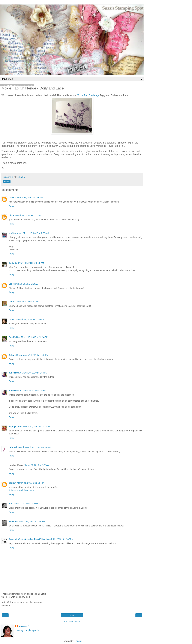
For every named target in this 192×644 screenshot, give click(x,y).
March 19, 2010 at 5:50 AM (31, 263)
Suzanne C (24, 626)
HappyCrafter (16, 426)
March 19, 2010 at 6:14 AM (26, 284)
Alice (12, 215)
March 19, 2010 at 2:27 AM (28, 215)
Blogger (78, 641)
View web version (72, 621)
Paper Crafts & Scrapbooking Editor (27, 539)
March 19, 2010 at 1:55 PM (34, 373)
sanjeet (12, 483)
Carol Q (13, 319)
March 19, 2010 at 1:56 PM (34, 391)
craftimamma (15, 233)
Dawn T (13, 198)
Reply (11, 206)
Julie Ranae (15, 373)
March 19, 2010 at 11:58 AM (31, 319)
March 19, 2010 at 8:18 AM (28, 302)
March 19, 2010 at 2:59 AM (36, 233)
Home (72, 615)
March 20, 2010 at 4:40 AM (38, 447)
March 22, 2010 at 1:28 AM (32, 522)
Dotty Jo (13, 263)
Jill (10, 504)
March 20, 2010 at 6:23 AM (37, 465)
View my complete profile (27, 630)
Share (7, 182)
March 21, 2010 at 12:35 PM (31, 483)
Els (10, 284)
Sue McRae (14, 337)
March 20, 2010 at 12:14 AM (37, 426)
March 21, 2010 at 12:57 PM (26, 504)
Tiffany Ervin (15, 355)
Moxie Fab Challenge (88, 95)
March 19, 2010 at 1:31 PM (36, 355)
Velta (11, 302)
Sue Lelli (13, 522)
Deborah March (17, 447)
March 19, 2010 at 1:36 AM (30, 198)
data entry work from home (22, 490)
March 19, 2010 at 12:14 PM (35, 337)
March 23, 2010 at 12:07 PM (60, 539)
